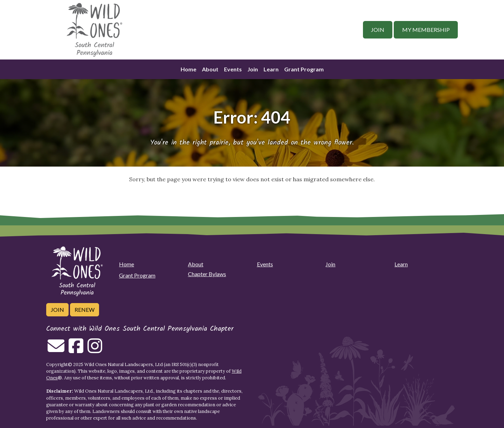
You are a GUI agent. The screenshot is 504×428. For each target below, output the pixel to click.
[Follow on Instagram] (95, 350)
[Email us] (56, 350)
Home (188, 69)
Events (233, 69)
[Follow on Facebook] (76, 350)
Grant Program (304, 69)
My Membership (426, 30)
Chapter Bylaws (207, 274)
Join (378, 30)
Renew (85, 310)
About (210, 69)
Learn (271, 69)
